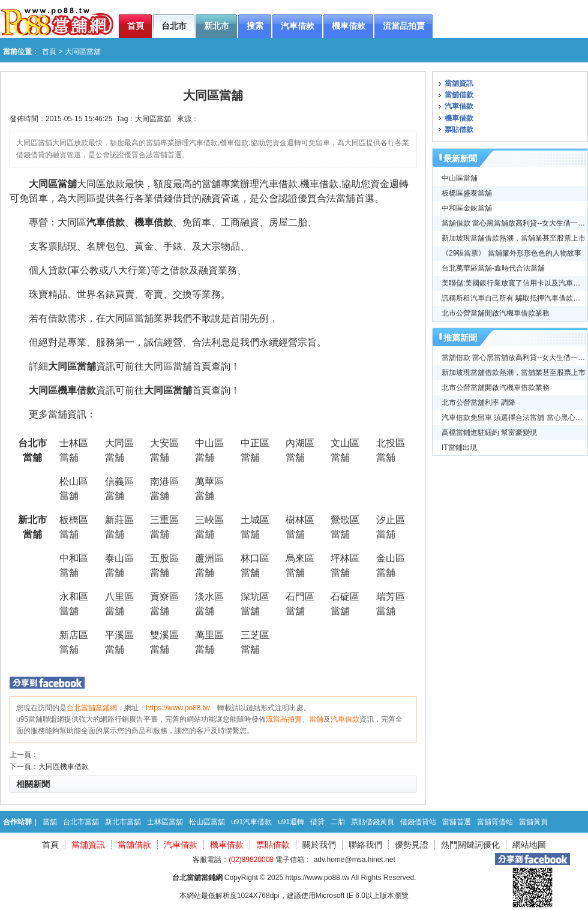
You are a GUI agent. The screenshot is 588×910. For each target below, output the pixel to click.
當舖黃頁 (533, 822)
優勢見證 (412, 845)
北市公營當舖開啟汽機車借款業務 (496, 313)
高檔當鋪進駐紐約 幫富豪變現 (489, 433)
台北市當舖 (81, 822)
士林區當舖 (165, 822)
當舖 (316, 719)
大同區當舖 (153, 119)
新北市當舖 (123, 822)
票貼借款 (459, 130)
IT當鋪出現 (459, 448)
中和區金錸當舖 (467, 208)
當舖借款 (459, 95)
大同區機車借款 (64, 767)
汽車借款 (106, 222)
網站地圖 (529, 845)
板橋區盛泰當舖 (467, 193)
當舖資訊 (459, 83)
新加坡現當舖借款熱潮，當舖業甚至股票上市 (514, 238)
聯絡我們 (365, 845)
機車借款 (154, 222)
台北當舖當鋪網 (92, 708)
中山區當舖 (460, 178)
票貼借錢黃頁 (373, 822)
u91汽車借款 (251, 822)
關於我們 (319, 845)
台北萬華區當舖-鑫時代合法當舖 (493, 268)
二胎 (338, 822)
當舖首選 (457, 822)
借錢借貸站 (418, 822)
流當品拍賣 (284, 719)
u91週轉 (291, 822)
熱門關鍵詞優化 (470, 845)
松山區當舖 (207, 822)
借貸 (317, 822)
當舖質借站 (495, 822)
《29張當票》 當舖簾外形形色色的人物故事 (511, 253)
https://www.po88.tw (178, 708)
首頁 (49, 52)
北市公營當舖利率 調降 (478, 403)
